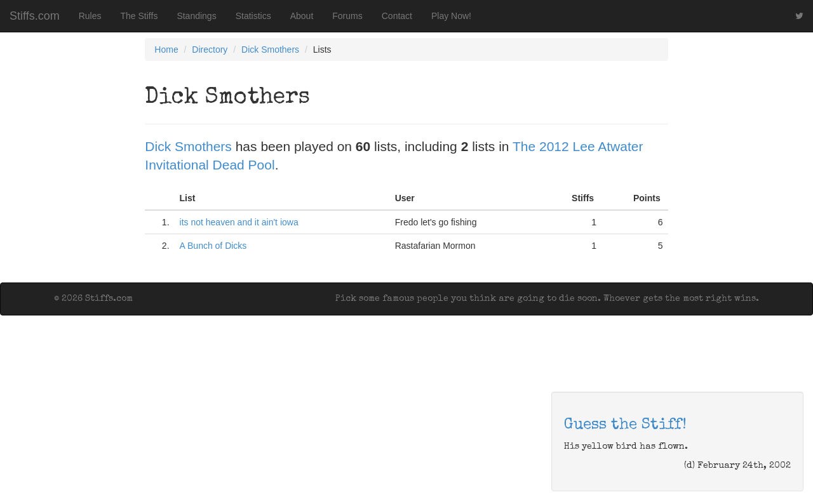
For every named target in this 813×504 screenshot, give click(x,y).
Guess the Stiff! (625, 425)
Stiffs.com (35, 16)
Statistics (253, 16)
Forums (347, 16)
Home (166, 50)
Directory (210, 50)
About (302, 16)
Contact (397, 16)
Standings (196, 16)
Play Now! (451, 16)
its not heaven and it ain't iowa (239, 222)
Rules (90, 16)
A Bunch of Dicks (213, 246)
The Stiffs (139, 16)
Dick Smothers (270, 50)
